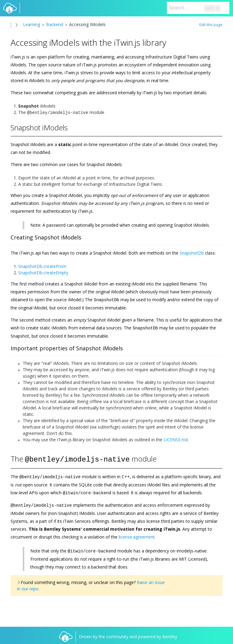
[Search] (198, 8)
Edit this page (211, 25)
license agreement (137, 534)
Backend (55, 24)
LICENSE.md (176, 438)
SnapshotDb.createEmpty (43, 272)
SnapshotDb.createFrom (42, 266)
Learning (32, 24)
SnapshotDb (192, 252)
